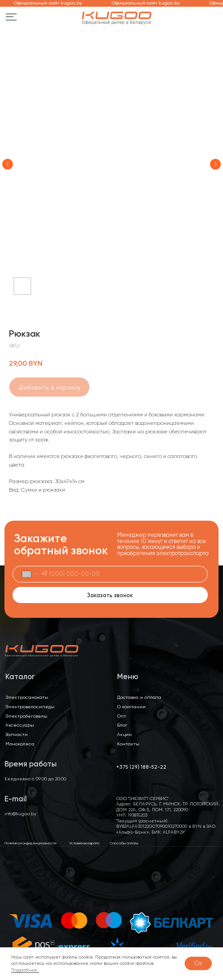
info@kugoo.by (20, 813)
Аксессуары (20, 725)
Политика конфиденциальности (30, 843)
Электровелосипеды (30, 706)
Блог (122, 725)
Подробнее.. (25, 970)
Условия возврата (84, 843)
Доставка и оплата (139, 697)
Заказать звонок (110, 595)
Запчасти (17, 734)
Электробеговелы (26, 716)
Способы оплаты (124, 843)
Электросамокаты (27, 697)
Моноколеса (20, 744)
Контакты (128, 744)
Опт (122, 716)
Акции (124, 734)
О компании (131, 706)
